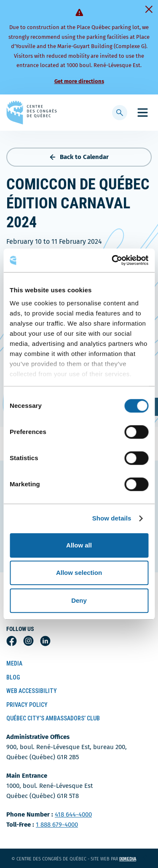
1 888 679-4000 (57, 825)
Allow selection (79, 573)
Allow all (79, 545)
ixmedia (133, 859)
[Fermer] (149, 9)
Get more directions (79, 81)
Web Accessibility (32, 691)
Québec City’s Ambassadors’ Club (53, 718)
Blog (13, 677)
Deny (79, 600)
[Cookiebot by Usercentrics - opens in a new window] (112, 260)
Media (14, 663)
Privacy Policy (27, 705)
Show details (112, 518)
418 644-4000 (73, 814)
